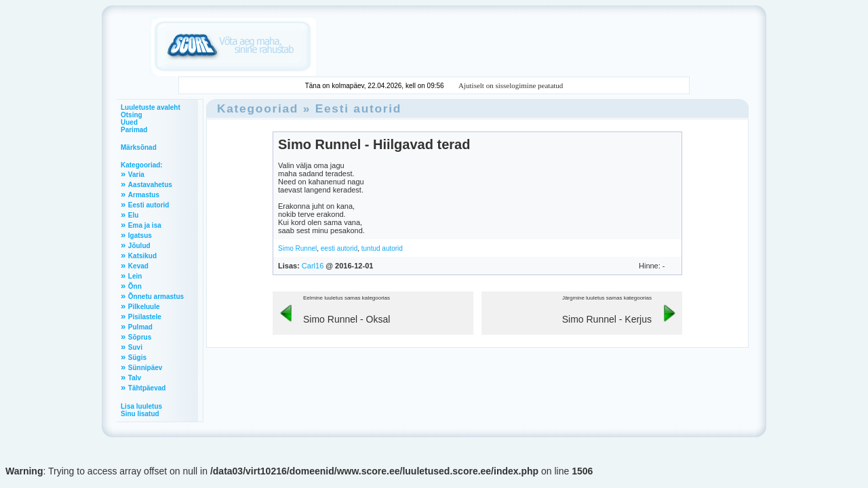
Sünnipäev (145, 368)
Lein (135, 276)
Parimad (134, 130)
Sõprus (140, 337)
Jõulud (139, 246)
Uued (129, 122)
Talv (135, 378)
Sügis (137, 358)
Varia (136, 175)
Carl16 (313, 266)
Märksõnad (139, 147)
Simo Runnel (297, 248)
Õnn (135, 286)
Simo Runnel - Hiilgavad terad (374, 144)
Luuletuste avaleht (151, 107)
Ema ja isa (145, 225)
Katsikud (142, 256)
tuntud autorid (382, 248)
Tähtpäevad (147, 388)
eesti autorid (339, 248)
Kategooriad (258, 108)
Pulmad (140, 327)
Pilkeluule (144, 307)
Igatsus (140, 236)
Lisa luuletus (141, 406)
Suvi (135, 347)
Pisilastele (145, 317)
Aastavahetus (150, 185)
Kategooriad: (142, 165)
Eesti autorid (149, 205)
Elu (134, 215)
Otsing (132, 115)
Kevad (138, 266)
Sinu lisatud (140, 414)
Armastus (144, 195)
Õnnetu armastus (156, 297)
